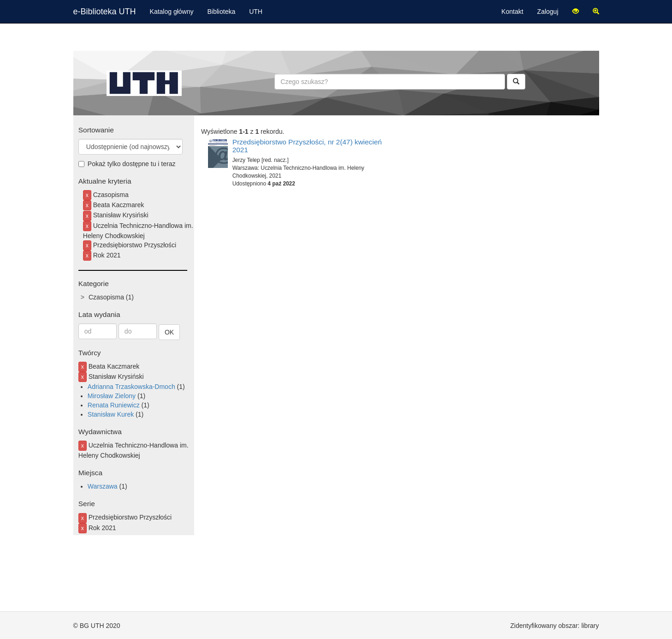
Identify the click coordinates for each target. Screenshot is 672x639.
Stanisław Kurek (111, 414)
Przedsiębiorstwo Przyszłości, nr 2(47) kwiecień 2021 (307, 146)
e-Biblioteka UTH (105, 12)
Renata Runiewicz (114, 405)
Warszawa (103, 486)
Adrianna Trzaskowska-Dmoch (131, 387)
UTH (256, 12)
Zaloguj (548, 12)
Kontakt (512, 12)
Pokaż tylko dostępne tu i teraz (127, 164)
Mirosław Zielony (112, 396)
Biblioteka (222, 12)
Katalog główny (172, 12)
